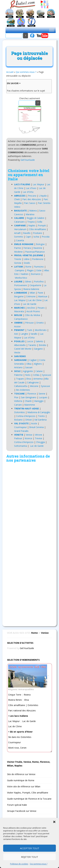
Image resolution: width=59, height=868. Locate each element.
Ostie (39, 270)
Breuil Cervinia (37, 427)
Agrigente (28, 371)
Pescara (32, 196)
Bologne (40, 244)
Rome (28, 267)
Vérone (39, 435)
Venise (29, 435)
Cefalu (36, 375)
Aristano (18, 367)
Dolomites (20, 412)
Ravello (27, 233)
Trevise (38, 438)
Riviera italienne (31, 289)
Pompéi (42, 225)
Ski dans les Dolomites (20, 737)
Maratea (30, 214)
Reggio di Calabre (35, 218)
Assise (17, 326)
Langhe (24, 334)
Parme (18, 248)
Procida (46, 237)
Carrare (18, 405)
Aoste (34, 423)
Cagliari (33, 360)
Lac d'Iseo (31, 188)
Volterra (18, 401)
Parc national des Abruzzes (22, 710)
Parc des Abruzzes (32, 199)
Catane (39, 371)
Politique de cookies (19, 864)
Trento (41, 416)
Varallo (34, 334)
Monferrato (41, 330)
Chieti (17, 199)
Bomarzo (36, 274)
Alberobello (20, 345)
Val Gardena (40, 420)
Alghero (38, 364)
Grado (27, 263)
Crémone (31, 296)
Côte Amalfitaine (37, 229)
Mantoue (43, 296)
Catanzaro (19, 222)
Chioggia (40, 442)
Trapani (20, 379)
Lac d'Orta (28, 192)
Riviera (27, 695)
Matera (33, 211)
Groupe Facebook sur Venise (22, 811)
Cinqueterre (35, 285)
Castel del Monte (23, 349)
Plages (30, 270)
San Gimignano (29, 397)
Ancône (31, 308)
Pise (16, 397)
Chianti (28, 401)
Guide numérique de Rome (21, 780)
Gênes (28, 282)
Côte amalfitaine (17, 705)
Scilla (40, 222)
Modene (18, 252)
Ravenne (38, 248)
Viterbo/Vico (21, 278)
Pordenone (38, 259)
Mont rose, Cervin (17, 748)
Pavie (40, 293)
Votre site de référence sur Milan (24, 786)
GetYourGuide (28, 160)
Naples (32, 225)
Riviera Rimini (15, 700)
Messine (34, 386)
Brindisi (43, 345)
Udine (27, 259)
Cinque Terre (15, 695)
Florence (32, 394)
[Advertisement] (29, 544)
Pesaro (41, 308)
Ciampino (20, 270)
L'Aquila (43, 196)
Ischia (36, 237)
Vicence (28, 438)
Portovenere (21, 285)
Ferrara (27, 248)
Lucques (43, 397)
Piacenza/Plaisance (35, 252)
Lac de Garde (30, 304)
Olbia (29, 364)
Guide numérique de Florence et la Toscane (29, 799)
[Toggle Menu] (52, 30)
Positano (38, 233)
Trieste (18, 259)
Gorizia (18, 263)
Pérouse (29, 323)
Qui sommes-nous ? (39, 864)
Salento (39, 341)
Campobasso (21, 319)
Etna (29, 379)
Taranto (32, 345)
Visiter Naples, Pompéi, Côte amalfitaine (28, 793)
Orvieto (40, 323)
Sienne (42, 394)
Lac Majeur (38, 184)
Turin (30, 330)
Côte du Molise (33, 315)
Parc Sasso (30, 203)
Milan (32, 293)
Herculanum (20, 229)
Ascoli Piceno (33, 311)
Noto (28, 375)
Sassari (29, 367)
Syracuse (47, 375)
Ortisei (28, 420)
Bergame (19, 296)
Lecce (30, 341)
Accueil (10, 72)
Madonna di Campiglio (39, 412)
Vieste (17, 352)
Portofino (39, 282)
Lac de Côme (35, 300)
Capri (28, 237)
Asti (16, 334)
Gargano (38, 349)
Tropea (31, 222)
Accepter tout (30, 848)
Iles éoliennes (23, 390)
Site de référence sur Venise (21, 774)
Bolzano (18, 420)
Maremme (30, 405)
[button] (54, 822)
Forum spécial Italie (17, 805)
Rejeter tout (30, 857)
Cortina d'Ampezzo (26, 416)
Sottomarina (21, 446)
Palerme (18, 375)
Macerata (19, 311)
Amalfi (17, 233)
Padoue (18, 438)
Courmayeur (20, 427)
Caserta (20, 240)
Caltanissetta (21, 386)
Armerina (38, 379)
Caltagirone (33, 382)
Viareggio (39, 401)
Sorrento (19, 237)
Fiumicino (39, 267)
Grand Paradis (21, 431)
